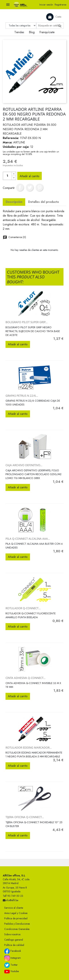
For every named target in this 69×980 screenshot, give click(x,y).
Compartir (20, 187)
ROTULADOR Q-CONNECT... (23, 608)
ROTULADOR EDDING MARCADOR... (29, 747)
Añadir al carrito (30, 176)
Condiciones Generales (17, 929)
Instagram (13, 958)
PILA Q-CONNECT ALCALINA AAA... (28, 539)
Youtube (11, 971)
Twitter (11, 965)
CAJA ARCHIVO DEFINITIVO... (24, 465)
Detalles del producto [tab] (44, 202)
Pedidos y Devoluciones (17, 924)
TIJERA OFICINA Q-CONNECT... (25, 817)
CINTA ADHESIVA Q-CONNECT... (25, 678)
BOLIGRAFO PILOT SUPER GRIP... (26, 322)
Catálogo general (14, 940)
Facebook (13, 951)
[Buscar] (50, 26)
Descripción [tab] (14, 202)
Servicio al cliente (14, 908)
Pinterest (39, 187)
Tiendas (19, 32)
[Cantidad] (7, 176)
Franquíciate (47, 32)
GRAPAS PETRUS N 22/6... (22, 396)
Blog (32, 32)
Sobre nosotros (12, 934)
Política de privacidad (16, 918)
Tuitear (30, 187)
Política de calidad (14, 945)
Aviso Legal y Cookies (16, 913)
